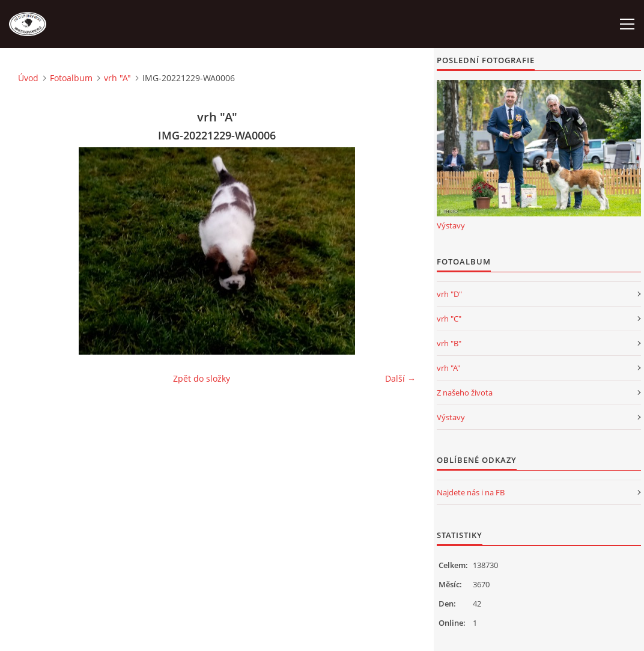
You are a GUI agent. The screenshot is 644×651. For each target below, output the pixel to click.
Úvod (28, 78)
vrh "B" (449, 343)
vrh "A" (117, 78)
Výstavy (451, 225)
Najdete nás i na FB (471, 492)
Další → (400, 378)
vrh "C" (449, 319)
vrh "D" (449, 294)
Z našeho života (465, 393)
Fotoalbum (71, 78)
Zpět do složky (202, 378)
